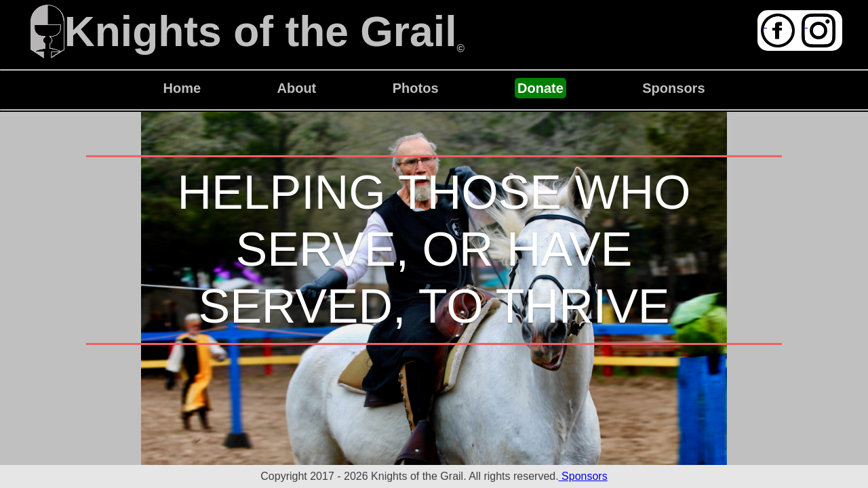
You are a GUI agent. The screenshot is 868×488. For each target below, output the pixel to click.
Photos (416, 88)
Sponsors (673, 88)
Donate (540, 88)
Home (182, 88)
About (297, 88)
